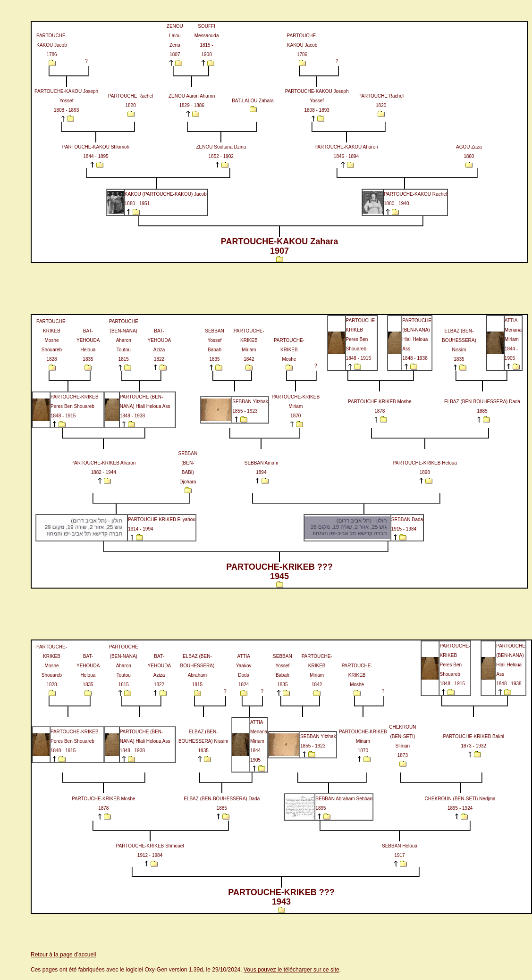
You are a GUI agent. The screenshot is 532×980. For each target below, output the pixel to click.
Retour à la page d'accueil (63, 955)
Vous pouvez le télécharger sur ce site (291, 970)
